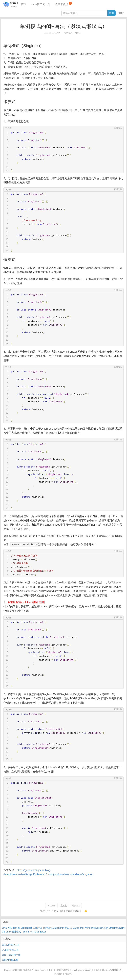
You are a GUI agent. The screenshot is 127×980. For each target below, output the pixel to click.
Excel (43, 932)
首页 (24, 4)
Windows (90, 928)
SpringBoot (26, 928)
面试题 (68, 928)
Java (4, 928)
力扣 (10, 928)
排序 (32, 932)
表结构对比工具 (10, 960)
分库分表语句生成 (11, 955)
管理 (121, 13)
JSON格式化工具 (11, 945)
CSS (37, 932)
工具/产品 (38, 928)
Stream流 (114, 928)
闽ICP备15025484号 (60, 970)
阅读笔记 (48, 928)
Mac (82, 928)
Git (3, 932)
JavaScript (59, 928)
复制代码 (118, 128)
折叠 (9, 128)
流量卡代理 (63, 4)
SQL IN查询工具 (10, 950)
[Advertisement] (63, 888)
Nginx (122, 928)
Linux (8, 932)
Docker (99, 928)
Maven (76, 928)
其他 (106, 928)
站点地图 (58, 974)
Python (25, 932)
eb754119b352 (114, 970)
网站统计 (69, 974)
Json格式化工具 (41, 4)
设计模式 (16, 932)
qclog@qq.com (84, 970)
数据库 (16, 928)
